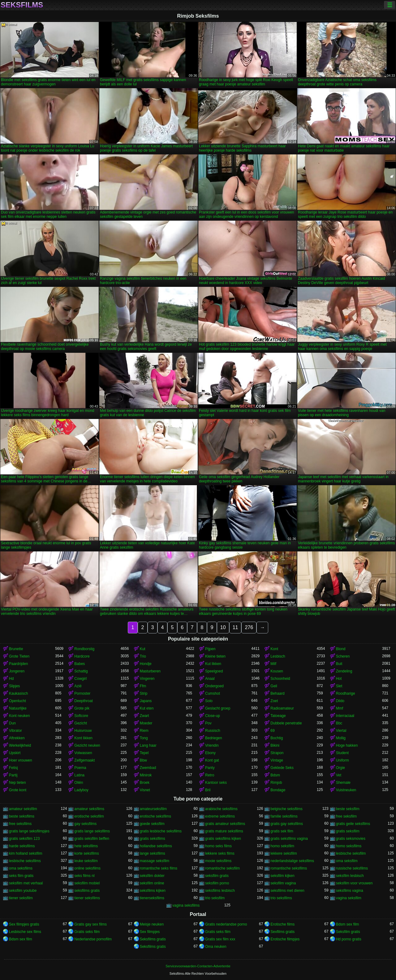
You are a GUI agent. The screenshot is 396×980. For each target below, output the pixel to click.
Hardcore (82, 656)
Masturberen (150, 671)
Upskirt (15, 753)
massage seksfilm (155, 861)
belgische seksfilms (286, 809)
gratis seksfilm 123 (24, 839)
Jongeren (17, 671)
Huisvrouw (83, 731)
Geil (274, 686)
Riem (144, 731)
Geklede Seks (282, 768)
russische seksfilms (352, 868)
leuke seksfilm (86, 861)
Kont (274, 649)
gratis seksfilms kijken (223, 839)
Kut (143, 649)
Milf (273, 664)
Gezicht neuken (87, 745)
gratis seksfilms (153, 839)
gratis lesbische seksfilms (161, 831)
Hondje (146, 664)
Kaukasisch (18, 693)
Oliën (79, 783)
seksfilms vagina (350, 891)
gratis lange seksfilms (92, 831)
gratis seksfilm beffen (92, 839)
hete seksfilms (86, 846)
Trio (143, 656)
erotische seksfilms (155, 816)
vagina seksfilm (349, 898)
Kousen (277, 671)
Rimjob (276, 783)
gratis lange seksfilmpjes (29, 831)
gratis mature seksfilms (224, 831)
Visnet (145, 790)
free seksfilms (20, 824)
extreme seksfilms (220, 816)
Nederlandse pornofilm (93, 939)
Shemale (343, 783)
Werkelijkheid (20, 745)
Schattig (81, 671)
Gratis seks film (87, 932)
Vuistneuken (346, 790)
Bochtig (277, 738)
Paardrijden (18, 664)
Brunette (16, 649)
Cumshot (213, 693)
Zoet (274, 701)
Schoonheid (280, 679)
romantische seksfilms (289, 868)
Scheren (343, 656)
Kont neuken (19, 716)
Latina (79, 775)
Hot (339, 679)
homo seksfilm (282, 846)
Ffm (143, 686)
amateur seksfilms (89, 809)
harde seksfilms (22, 846)
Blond (341, 649)
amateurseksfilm (153, 809)
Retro (210, 775)
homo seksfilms (349, 846)
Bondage (278, 790)
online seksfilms (87, 868)
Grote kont (18, 790)
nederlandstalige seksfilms (292, 861)
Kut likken (213, 664)
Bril (208, 790)
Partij (13, 775)
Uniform (342, 760)
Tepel (144, 753)
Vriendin (212, 745)
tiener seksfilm (21, 898)
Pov (208, 723)
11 (235, 627)
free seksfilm (346, 816)
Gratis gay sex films (90, 924)
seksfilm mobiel (87, 883)
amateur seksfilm (23, 809)
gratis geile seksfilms (353, 824)
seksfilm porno (217, 883)
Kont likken (83, 738)
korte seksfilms (86, 853)
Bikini (275, 745)
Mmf (340, 708)
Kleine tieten (215, 656)
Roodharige (346, 693)
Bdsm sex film (348, 924)
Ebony (210, 753)
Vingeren (147, 679)
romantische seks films (159, 868)
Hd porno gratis (349, 939)
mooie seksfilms (218, 861)
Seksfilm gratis (348, 932)
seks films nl (84, 876)
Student (342, 753)
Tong (144, 738)
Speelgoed (214, 671)
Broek (145, 783)
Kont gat (212, 760)
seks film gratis (21, 876)
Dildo (340, 701)
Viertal (341, 731)
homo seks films (218, 846)
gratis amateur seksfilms (225, 824)
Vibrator (15, 731)
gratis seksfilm (348, 831)
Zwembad (148, 768)
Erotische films (282, 924)
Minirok (146, 775)
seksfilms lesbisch (220, 891)
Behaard (277, 693)
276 (249, 627)
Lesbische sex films (25, 932)
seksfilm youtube (23, 891)
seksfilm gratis (217, 876)
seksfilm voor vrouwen (354, 883)
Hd (11, 679)
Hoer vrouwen (21, 760)
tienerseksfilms (152, 898)
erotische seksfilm (89, 816)
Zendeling (344, 671)
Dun (12, 723)
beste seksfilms (22, 816)
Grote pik (82, 708)
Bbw (143, 760)
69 (272, 731)
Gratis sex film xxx (220, 939)
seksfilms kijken (153, 891)
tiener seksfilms (87, 898)
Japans (146, 701)
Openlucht (17, 701)
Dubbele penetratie (286, 723)
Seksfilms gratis (153, 939)
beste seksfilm (348, 809)
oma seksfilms (21, 868)
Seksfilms (22, 5)
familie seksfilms (284, 816)
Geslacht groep (218, 708)
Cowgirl (80, 679)
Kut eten (147, 708)
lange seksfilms (153, 853)
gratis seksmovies (351, 839)
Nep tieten (17, 783)
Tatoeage (278, 716)
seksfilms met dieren (287, 891)
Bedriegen (214, 738)
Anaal (210, 679)
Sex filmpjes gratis (24, 924)
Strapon (277, 753)
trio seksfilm (215, 898)
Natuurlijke (18, 708)
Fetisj (13, 768)
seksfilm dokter (152, 876)
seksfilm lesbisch (350, 876)
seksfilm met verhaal (26, 883)
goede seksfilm (152, 824)
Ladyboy (81, 790)
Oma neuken (216, 947)
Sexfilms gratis (282, 932)
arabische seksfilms (221, 809)
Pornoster (82, 693)
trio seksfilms (281, 898)
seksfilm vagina (283, 883)
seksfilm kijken (282, 876)
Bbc (339, 723)
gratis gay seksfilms (287, 824)
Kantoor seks (216, 783)
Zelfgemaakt (84, 760)
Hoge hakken (347, 745)
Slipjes (14, 686)
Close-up (213, 716)
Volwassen (83, 753)
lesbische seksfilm (351, 853)
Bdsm (275, 775)
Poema (80, 768)
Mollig (341, 738)
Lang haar (148, 745)
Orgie (340, 768)
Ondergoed (214, 686)
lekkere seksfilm (284, 853)
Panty (210, 768)
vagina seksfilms (186, 905)
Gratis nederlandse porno (226, 924)
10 (223, 627)
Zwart (144, 716)
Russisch (213, 731)
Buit (339, 664)
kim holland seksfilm (26, 853)
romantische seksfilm (222, 868)
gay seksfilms (85, 824)
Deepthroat (83, 701)
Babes (80, 664)
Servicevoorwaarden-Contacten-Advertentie (198, 966)
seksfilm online (152, 883)
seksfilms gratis (87, 891)
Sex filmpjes (150, 932)
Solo (209, 701)
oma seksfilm (347, 861)
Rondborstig (84, 649)
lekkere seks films (220, 853)
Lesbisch (278, 656)
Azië (78, 686)
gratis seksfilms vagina (289, 839)
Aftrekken (17, 738)
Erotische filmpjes (285, 939)
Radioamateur (282, 708)
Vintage (277, 760)
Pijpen (210, 649)
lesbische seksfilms (25, 861)
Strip (144, 693)
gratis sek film (282, 831)
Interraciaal (345, 716)
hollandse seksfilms (156, 846)
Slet (339, 686)
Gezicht (81, 723)
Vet (339, 775)
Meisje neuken (152, 924)
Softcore (81, 716)
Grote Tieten (19, 656)
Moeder (146, 723)
